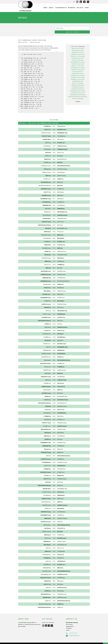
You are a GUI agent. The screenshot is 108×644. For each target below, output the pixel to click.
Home (45, 8)
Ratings (80, 8)
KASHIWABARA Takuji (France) (78, 58)
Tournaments (61, 8)
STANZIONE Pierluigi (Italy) (78, 83)
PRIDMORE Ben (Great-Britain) (78, 76)
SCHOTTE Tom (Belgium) (78, 79)
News (87, 8)
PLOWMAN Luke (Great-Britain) (78, 72)
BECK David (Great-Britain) (78, 47)
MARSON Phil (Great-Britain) (78, 66)
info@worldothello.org (73, 632)
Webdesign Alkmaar (24, 642)
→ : (39, 119)
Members (72, 8)
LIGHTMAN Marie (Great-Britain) (78, 64)
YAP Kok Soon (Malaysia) (78, 95)
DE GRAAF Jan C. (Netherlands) (78, 53)
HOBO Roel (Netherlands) (78, 56)
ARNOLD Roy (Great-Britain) (78, 45)
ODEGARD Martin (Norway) (78, 70)
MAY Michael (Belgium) (78, 68)
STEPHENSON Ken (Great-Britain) (78, 87)
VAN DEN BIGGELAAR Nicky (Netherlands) (78, 93)
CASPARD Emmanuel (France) (78, 51)
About (51, 8)
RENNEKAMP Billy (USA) (78, 78)
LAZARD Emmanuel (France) (78, 60)
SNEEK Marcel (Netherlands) (78, 81)
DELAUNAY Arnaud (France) (78, 54)
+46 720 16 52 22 (71, 629)
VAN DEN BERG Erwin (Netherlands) (78, 91)
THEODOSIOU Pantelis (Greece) (78, 89)
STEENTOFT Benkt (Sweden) (78, 85)
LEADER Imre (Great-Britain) (78, 62)
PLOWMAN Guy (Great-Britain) (78, 74)
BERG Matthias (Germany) (78, 49)
